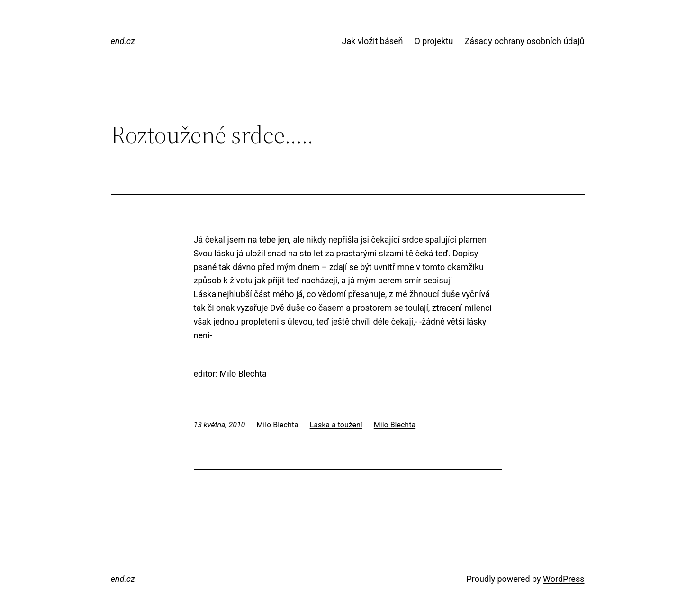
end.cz (123, 41)
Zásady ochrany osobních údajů (524, 41)
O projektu (433, 41)
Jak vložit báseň (373, 41)
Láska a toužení (336, 425)
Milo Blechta (395, 425)
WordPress (564, 579)
